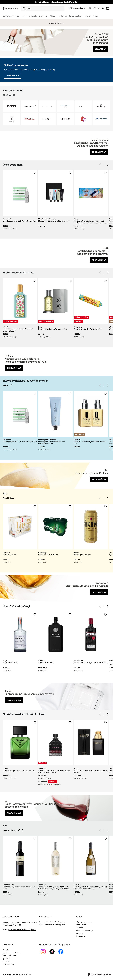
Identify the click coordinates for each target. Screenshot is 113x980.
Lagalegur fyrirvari (9, 956)
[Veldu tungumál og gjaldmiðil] (94, 8)
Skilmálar (6, 950)
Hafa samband (82, 936)
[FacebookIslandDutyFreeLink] (61, 954)
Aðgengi (79, 933)
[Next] (107, 165)
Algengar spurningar (84, 922)
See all (6, 385)
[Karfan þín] (108, 8)
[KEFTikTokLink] (53, 954)
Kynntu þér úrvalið (11, 830)
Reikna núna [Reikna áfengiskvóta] (12, 76)
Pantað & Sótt (81, 925)
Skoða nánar (99, 152)
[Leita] (43, 9)
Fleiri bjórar (9, 498)
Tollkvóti (79, 928)
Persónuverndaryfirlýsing (12, 953)
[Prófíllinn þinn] (103, 8)
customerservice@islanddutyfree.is (22, 930)
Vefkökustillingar (9, 964)
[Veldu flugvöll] (77, 8)
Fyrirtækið (6, 959)
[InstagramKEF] (44, 954)
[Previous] (100, 165)
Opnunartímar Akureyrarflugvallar (52, 925)
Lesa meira (101, 49)
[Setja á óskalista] (35, 173)
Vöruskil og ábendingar (85, 931)
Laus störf (6, 962)
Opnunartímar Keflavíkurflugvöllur (52, 922)
